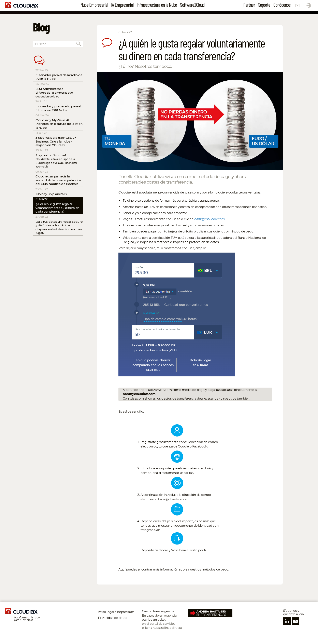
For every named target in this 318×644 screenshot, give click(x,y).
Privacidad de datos (112, 618)
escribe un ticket (154, 620)
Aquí (122, 569)
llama (148, 628)
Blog (41, 27)
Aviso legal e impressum (116, 612)
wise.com (192, 192)
